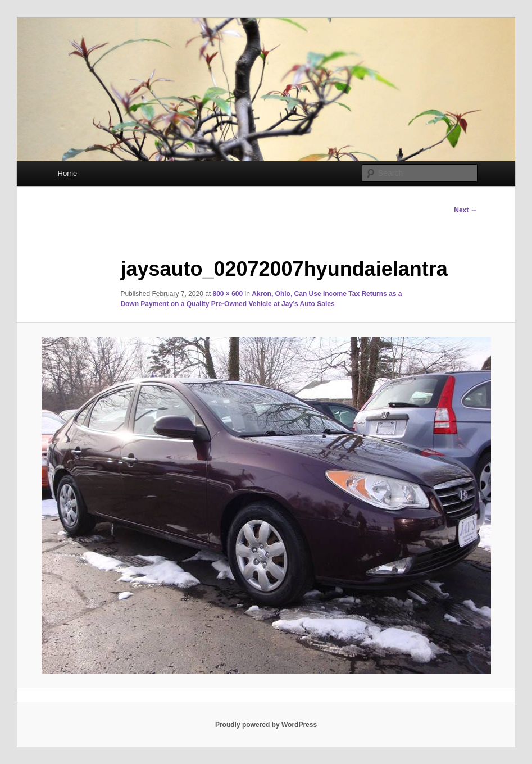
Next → (465, 210)
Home (68, 173)
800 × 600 (228, 294)
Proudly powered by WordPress (266, 725)
